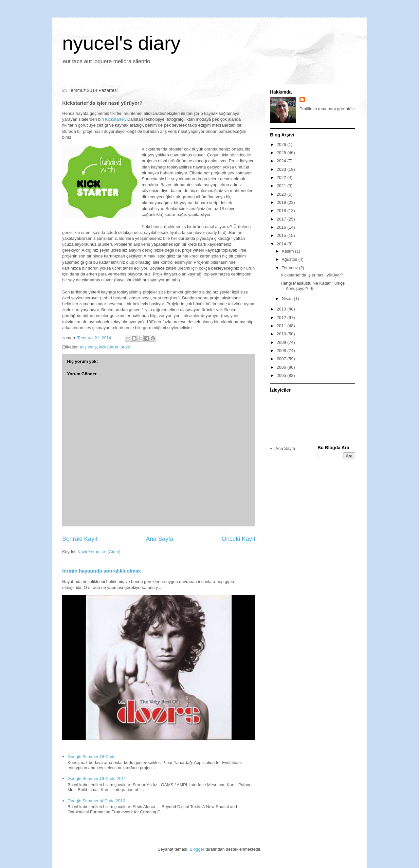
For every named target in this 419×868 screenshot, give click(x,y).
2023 (282, 169)
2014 (282, 244)
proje (125, 347)
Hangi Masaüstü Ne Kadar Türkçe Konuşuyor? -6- (313, 286)
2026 (282, 144)
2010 (282, 334)
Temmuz (291, 268)
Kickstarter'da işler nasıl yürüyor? (312, 275)
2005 (282, 375)
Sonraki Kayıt (80, 539)
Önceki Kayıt (238, 539)
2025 (282, 153)
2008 (282, 351)
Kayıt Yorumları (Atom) (99, 552)
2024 (282, 161)
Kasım (288, 251)
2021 (282, 186)
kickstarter (109, 347)
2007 (282, 359)
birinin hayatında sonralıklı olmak (102, 571)
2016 (282, 227)
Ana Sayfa (160, 539)
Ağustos (290, 259)
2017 (282, 219)
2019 (282, 202)
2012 (282, 318)
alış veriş (88, 347)
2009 (282, 342)
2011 (282, 326)
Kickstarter (115, 119)
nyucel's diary (121, 43)
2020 (282, 194)
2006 (282, 367)
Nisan (288, 299)
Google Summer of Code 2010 (96, 801)
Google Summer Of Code (91, 757)
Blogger (197, 849)
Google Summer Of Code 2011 (97, 779)
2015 (282, 235)
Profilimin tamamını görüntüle (327, 109)
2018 (282, 211)
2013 (282, 309)
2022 (282, 177)
